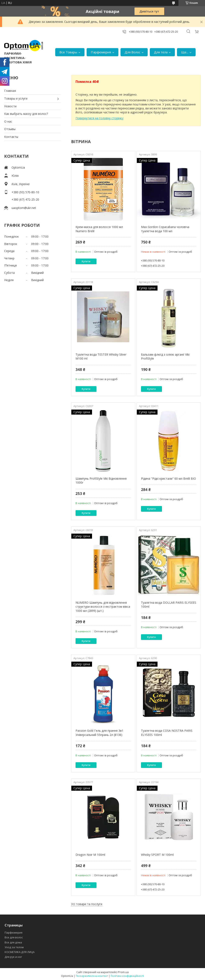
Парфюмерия (101, 52)
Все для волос (14, 937)
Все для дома (13, 942)
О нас (8, 121)
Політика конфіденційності (127, 976)
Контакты (11, 137)
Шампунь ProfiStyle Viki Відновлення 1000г (101, 481)
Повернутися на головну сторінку (99, 118)
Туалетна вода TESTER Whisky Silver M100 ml (101, 357)
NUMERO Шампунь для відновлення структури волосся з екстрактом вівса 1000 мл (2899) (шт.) (103, 607)
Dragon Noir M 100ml (90, 855)
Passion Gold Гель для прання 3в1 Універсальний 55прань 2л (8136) (99, 733)
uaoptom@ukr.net (24, 208)
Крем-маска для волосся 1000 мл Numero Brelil (99, 229)
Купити (86, 261)
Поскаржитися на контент (92, 976)
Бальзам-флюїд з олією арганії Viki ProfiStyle (165, 357)
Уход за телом (14, 947)
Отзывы (10, 129)
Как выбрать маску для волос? (26, 114)
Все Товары (68, 52)
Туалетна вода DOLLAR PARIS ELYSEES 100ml (169, 605)
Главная (10, 91)
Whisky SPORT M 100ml (157, 855)
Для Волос (133, 52)
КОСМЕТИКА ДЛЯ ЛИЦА (20, 952)
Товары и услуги (16, 98)
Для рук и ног (13, 957)
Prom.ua (123, 972)
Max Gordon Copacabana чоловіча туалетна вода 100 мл (165, 229)
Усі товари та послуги (87, 904)
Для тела (161, 52)
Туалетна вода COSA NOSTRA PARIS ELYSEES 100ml (167, 733)
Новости (10, 106)
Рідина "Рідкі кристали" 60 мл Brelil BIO (168, 478)
